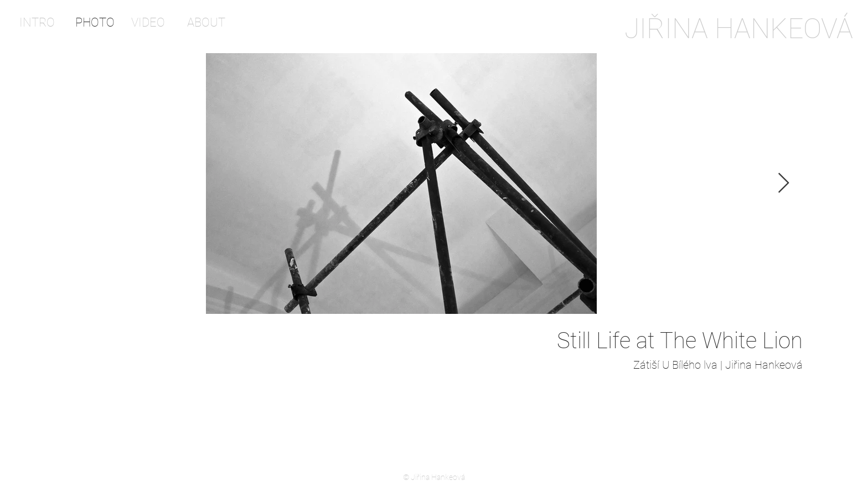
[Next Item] (784, 184)
